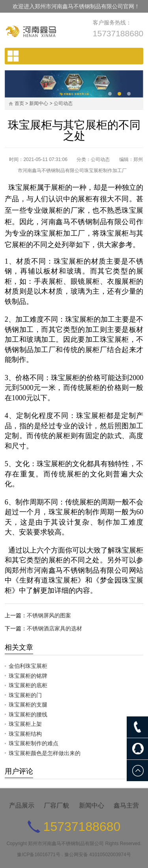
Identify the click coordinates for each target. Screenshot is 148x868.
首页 (19, 103)
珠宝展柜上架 (25, 724)
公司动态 (63, 103)
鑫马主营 (126, 805)
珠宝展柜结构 (25, 734)
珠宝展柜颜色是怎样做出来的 (45, 753)
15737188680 (118, 33)
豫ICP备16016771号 (38, 855)
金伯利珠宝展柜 (28, 666)
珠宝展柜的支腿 (28, 705)
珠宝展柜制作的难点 (34, 743)
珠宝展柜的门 (25, 695)
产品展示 (22, 805)
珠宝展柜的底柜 (28, 685)
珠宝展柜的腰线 (28, 714)
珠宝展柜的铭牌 (28, 676)
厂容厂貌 (56, 805)
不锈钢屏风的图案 (49, 615)
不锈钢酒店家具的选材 (54, 628)
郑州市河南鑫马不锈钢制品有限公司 (66, 844)
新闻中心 (39, 103)
